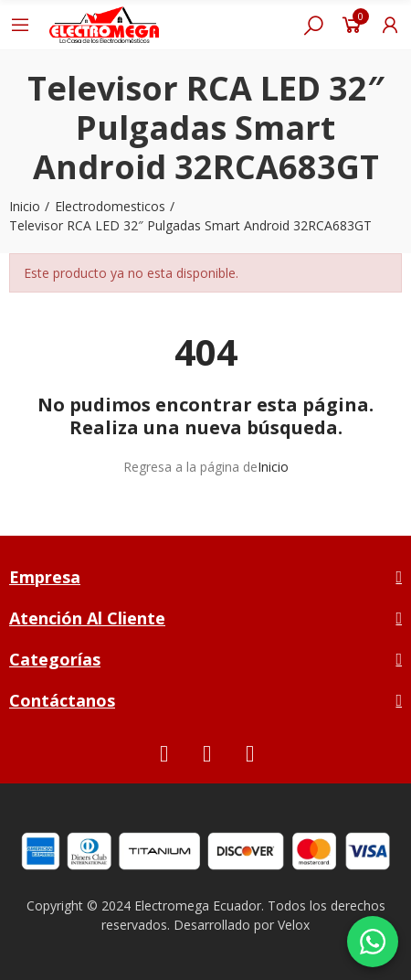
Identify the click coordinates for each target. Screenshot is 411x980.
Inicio (273, 467)
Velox (294, 925)
